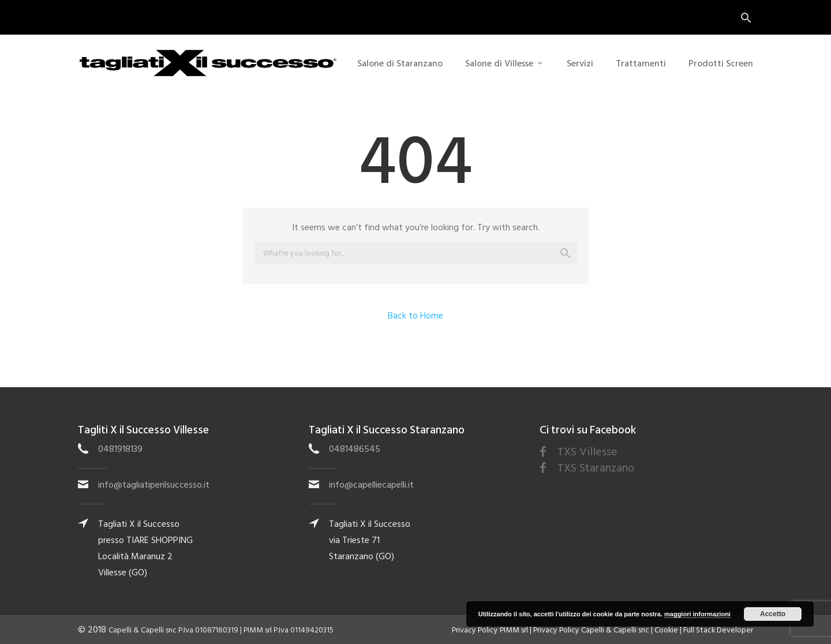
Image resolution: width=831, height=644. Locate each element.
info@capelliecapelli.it (371, 485)
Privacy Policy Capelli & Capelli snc (591, 630)
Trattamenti (641, 63)
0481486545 (355, 449)
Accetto (773, 614)
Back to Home (415, 316)
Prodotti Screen (721, 63)
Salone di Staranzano (400, 63)
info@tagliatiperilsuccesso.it (154, 485)
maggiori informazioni (697, 614)
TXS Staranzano (596, 468)
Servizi (580, 63)
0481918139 (120, 449)
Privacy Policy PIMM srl (490, 630)
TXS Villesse (587, 452)
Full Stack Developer (718, 630)
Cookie (666, 630)
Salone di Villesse (499, 63)
